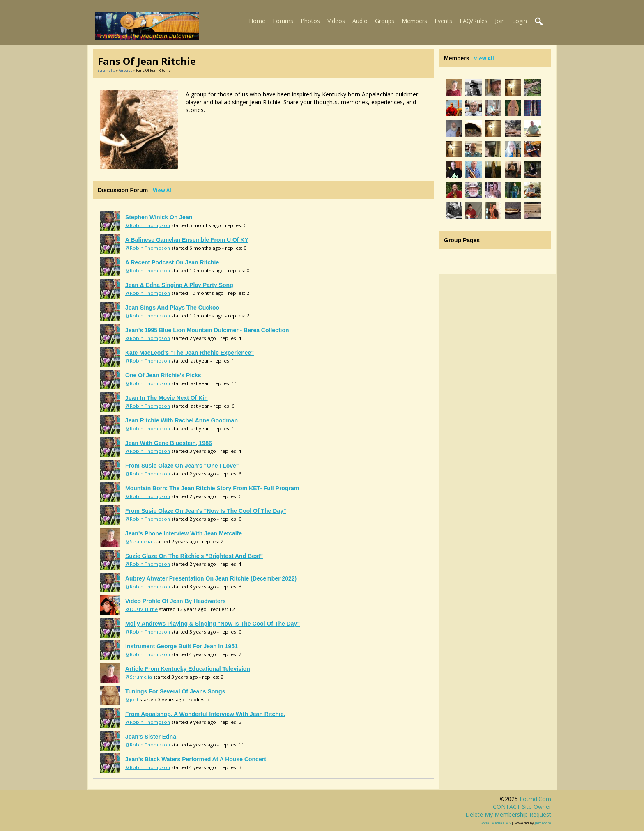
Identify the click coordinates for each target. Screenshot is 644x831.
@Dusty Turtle (141, 609)
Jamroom (543, 823)
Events (443, 21)
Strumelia (107, 70)
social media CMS (496, 823)
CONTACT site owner (522, 807)
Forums (283, 21)
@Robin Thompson (148, 225)
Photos (310, 21)
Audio (360, 21)
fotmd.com (535, 799)
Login (520, 21)
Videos (336, 21)
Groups (385, 21)
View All (163, 190)
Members (414, 21)
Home (257, 21)
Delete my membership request (508, 814)
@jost (132, 699)
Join (500, 21)
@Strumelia (139, 541)
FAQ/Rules (474, 21)
